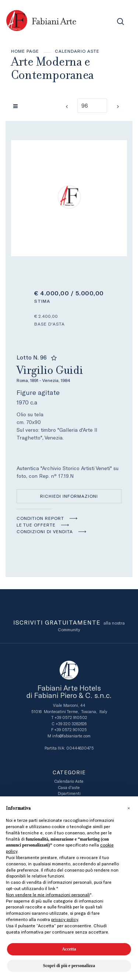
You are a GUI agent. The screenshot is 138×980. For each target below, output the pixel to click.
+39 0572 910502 (71, 718)
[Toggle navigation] (104, 22)
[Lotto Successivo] (118, 107)
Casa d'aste (69, 788)
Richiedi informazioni (69, 496)
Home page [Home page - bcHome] (25, 51)
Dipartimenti (69, 794)
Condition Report (40, 518)
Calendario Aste (77, 51)
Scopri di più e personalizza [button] (69, 966)
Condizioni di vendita (45, 532)
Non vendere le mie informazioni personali (48, 895)
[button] (128, 808)
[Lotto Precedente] (67, 107)
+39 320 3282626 (71, 724)
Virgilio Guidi (69, 373)
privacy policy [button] (65, 920)
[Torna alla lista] (17, 106)
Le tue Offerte (36, 525)
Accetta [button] (69, 949)
